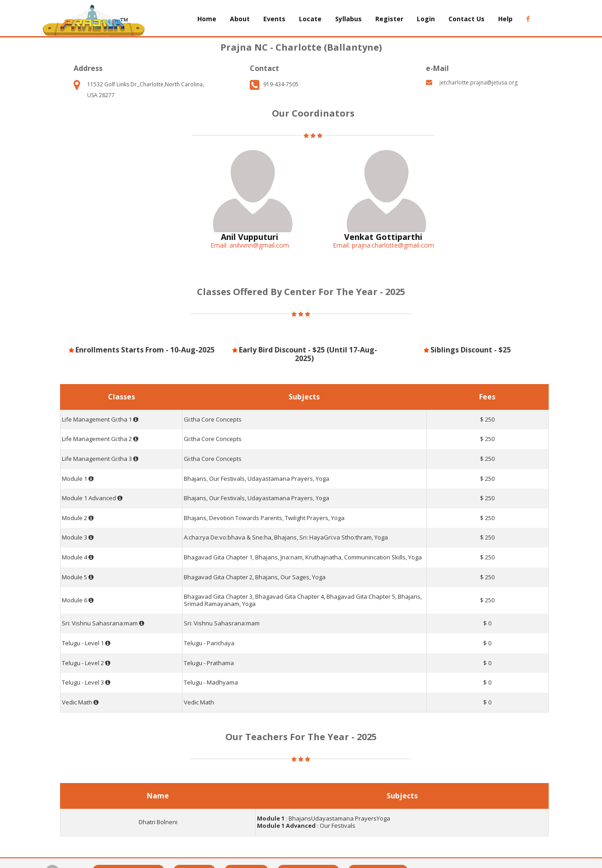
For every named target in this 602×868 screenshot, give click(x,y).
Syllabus (348, 19)
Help (505, 19)
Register (389, 19)
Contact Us (467, 19)
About (240, 19)
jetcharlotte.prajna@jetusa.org (478, 82)
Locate (310, 19)
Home (207, 19)
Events (274, 19)
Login (426, 19)
